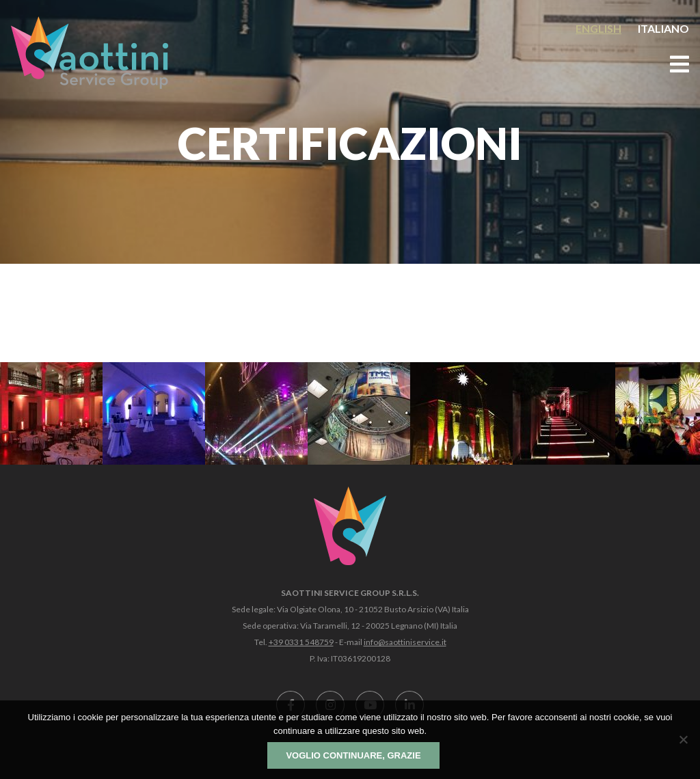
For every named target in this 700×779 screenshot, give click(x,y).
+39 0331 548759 (301, 642)
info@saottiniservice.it (405, 642)
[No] (683, 739)
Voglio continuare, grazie (353, 755)
